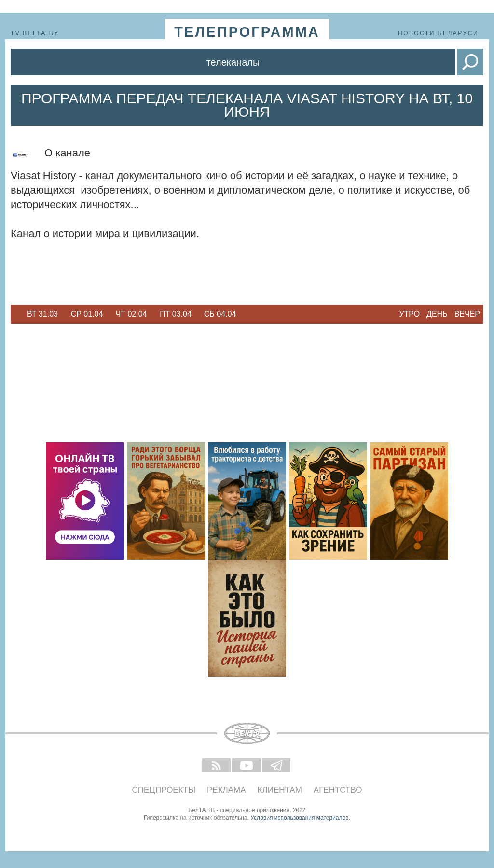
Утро (409, 314)
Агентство (338, 790)
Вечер (467, 314)
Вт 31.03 (42, 314)
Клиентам (280, 790)
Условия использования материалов (299, 818)
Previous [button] (15, 314)
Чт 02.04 (131, 314)
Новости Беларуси (438, 33)
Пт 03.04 (176, 314)
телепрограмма (247, 32)
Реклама (226, 790)
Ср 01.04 (87, 314)
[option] (42, 314)
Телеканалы (233, 62)
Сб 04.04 (220, 314)
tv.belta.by (35, 33)
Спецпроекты (164, 790)
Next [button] (247, 314)
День (437, 314)
